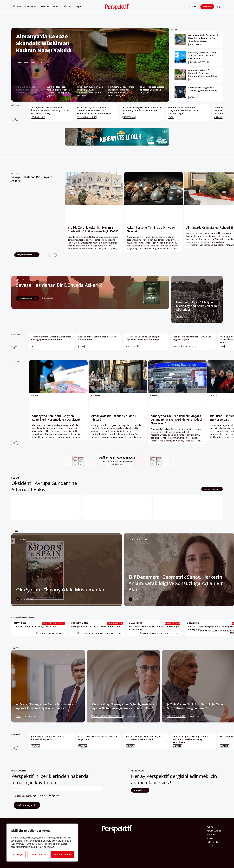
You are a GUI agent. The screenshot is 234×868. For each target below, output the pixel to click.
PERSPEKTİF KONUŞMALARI (23, 617)
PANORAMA (16, 334)
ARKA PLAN (176, 29)
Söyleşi (68, 7)
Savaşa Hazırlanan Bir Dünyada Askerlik (32, 179)
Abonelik (207, 7)
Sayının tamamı (26, 298)
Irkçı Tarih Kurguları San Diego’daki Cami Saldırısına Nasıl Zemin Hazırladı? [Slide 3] (90, 91)
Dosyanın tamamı (25, 255)
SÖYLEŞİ (15, 648)
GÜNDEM (15, 105)
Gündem (17, 7)
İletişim (210, 838)
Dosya (56, 7)
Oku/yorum (22, 540)
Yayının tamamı (211, 489)
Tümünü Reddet (38, 854)
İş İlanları (211, 846)
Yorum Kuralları (214, 831)
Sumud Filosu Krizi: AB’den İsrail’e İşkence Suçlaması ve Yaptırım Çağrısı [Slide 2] (58, 91)
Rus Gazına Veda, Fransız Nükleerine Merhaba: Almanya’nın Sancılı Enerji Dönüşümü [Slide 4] (121, 91)
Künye (210, 827)
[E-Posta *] (57, 788)
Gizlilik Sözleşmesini (25, 796)
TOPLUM (180, 282)
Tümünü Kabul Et (62, 854)
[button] (219, 7)
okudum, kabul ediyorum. (36, 796)
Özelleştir (18, 854)
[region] (42, 843)
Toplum (45, 7)
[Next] (17, 119)
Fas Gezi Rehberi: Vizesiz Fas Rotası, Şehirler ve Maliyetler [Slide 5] (151, 90)
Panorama (31, 7)
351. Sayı (20, 280)
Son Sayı (194, 7)
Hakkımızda (212, 842)
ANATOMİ (16, 734)
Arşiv (78, 7)
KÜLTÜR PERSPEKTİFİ (138, 540)
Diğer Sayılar (47, 298)
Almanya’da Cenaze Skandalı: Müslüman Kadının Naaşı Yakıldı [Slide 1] (27, 90)
